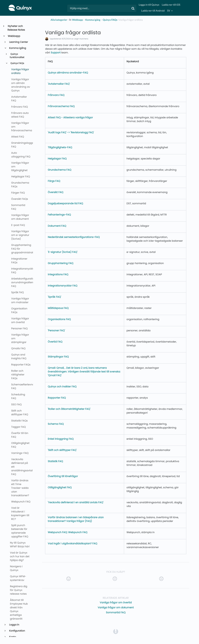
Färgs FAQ (54, 181)
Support (56, 53)
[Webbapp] (76, 20)
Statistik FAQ (55, 461)
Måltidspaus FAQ (58, 308)
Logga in (14, 625)
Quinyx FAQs (17, 63)
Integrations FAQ (58, 274)
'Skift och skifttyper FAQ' (62, 450)
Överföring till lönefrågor (63, 476)
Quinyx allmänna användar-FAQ (68, 73)
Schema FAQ (56, 424)
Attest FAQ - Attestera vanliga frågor (70, 117)
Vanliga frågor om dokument (116, 607)
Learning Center (18, 42)
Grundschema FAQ (59, 170)
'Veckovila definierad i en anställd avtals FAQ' (76, 502)
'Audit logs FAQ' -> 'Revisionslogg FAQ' (71, 132)
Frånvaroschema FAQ (61, 106)
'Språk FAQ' (54, 297)
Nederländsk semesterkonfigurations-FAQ (74, 237)
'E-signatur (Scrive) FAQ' (63, 252)
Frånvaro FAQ (56, 95)
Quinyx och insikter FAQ (62, 387)
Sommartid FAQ (116, 612)
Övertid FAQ (55, 342)
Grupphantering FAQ (60, 263)
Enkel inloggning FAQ (61, 439)
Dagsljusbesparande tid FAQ (65, 203)
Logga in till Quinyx (149, 5)
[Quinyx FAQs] (110, 20)
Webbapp (14, 36)
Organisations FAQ (59, 319)
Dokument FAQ (57, 226)
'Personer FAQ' (56, 330)
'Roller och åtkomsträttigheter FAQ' (69, 409)
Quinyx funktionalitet (17, 56)
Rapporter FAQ (57, 398)
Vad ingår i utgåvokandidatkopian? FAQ (72, 543)
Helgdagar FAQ (57, 159)
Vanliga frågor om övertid (116, 603)
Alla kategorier (59, 20)
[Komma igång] (93, 20)
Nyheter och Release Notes (16, 28)
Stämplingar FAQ (58, 357)
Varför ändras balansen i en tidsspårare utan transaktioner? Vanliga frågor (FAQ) (76, 519)
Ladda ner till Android (153, 11)
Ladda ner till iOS (171, 5)
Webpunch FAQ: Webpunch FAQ (67, 532)
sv (169, 11)
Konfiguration (17, 631)
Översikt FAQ (56, 192)
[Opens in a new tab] (116, 631)
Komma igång (17, 48)
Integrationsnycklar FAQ (62, 286)
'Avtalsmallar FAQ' (59, 84)
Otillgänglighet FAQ (60, 487)
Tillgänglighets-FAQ (60, 147)
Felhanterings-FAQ (59, 215)
